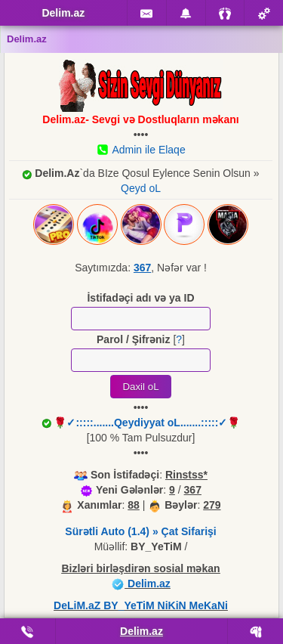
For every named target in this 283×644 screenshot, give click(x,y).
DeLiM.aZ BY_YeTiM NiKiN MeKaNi (141, 605)
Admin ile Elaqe (140, 150)
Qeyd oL (141, 188)
